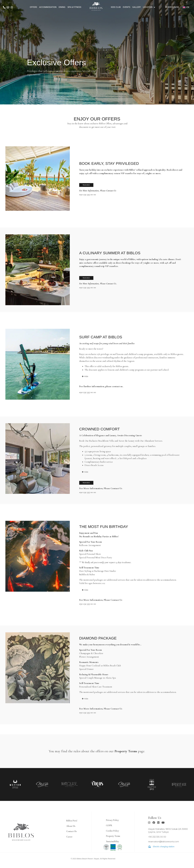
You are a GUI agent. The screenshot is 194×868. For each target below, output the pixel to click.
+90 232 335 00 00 (88, 195)
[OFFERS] (33, 7)
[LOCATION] (149, 7)
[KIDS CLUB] (116, 7)
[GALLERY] (137, 7)
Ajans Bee (119, 861)
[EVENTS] (127, 7)
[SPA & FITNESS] (74, 7)
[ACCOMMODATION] (48, 7)
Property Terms (126, 752)
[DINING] (62, 7)
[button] (84, 376)
